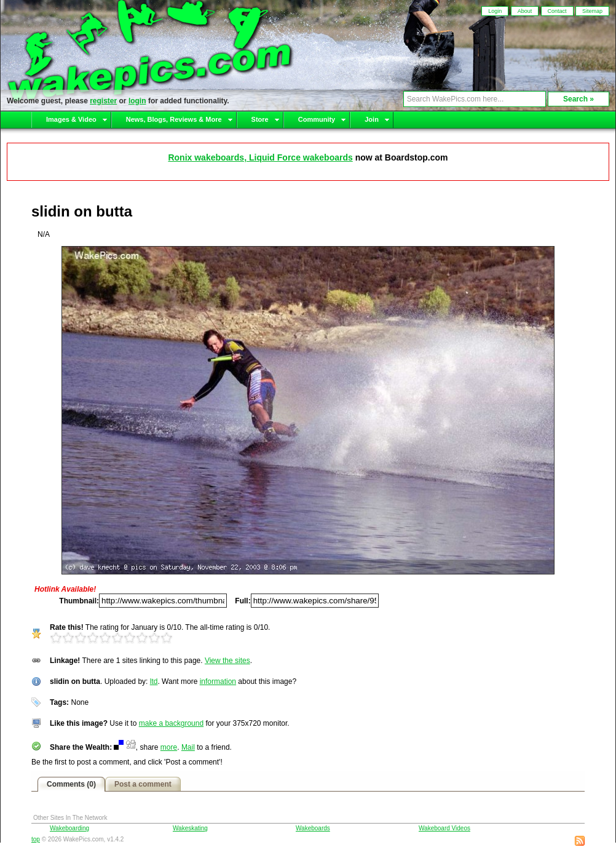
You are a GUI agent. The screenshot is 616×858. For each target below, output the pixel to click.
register (103, 101)
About (525, 11)
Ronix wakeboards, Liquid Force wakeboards (260, 157)
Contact (557, 11)
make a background (171, 723)
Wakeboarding (69, 828)
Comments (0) (71, 784)
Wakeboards (313, 828)
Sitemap (592, 11)
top (36, 839)
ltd (154, 681)
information (218, 681)
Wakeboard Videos (444, 828)
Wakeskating (190, 828)
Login (495, 11)
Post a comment (143, 784)
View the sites (227, 661)
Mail (188, 747)
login (137, 101)
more (169, 747)
